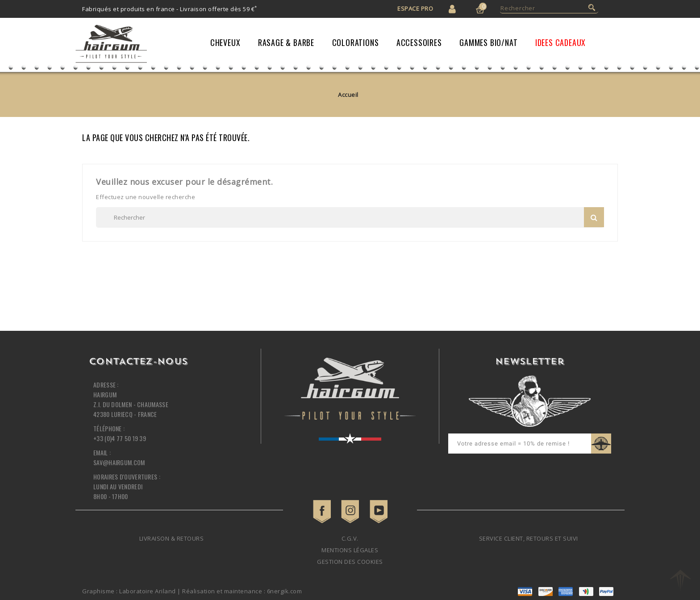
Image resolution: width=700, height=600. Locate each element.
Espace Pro (415, 8)
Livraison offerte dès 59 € (219, 9)
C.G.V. (350, 538)
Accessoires (419, 42)
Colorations (356, 42)
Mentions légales (350, 550)
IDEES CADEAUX (560, 42)
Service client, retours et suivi (529, 538)
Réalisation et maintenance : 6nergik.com (242, 591)
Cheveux (225, 42)
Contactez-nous (138, 362)
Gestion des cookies (350, 562)
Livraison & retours (172, 538)
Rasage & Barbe (286, 42)
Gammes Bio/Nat (488, 42)
